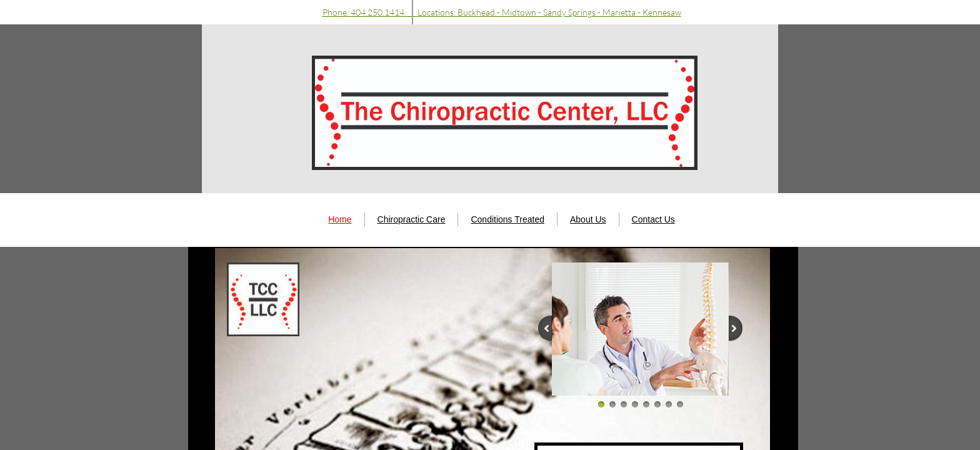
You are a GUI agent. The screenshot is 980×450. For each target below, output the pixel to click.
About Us (588, 219)
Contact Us (653, 219)
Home (340, 219)
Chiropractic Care (412, 219)
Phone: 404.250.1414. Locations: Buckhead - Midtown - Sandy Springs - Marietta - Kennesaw (502, 12)
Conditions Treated (507, 219)
